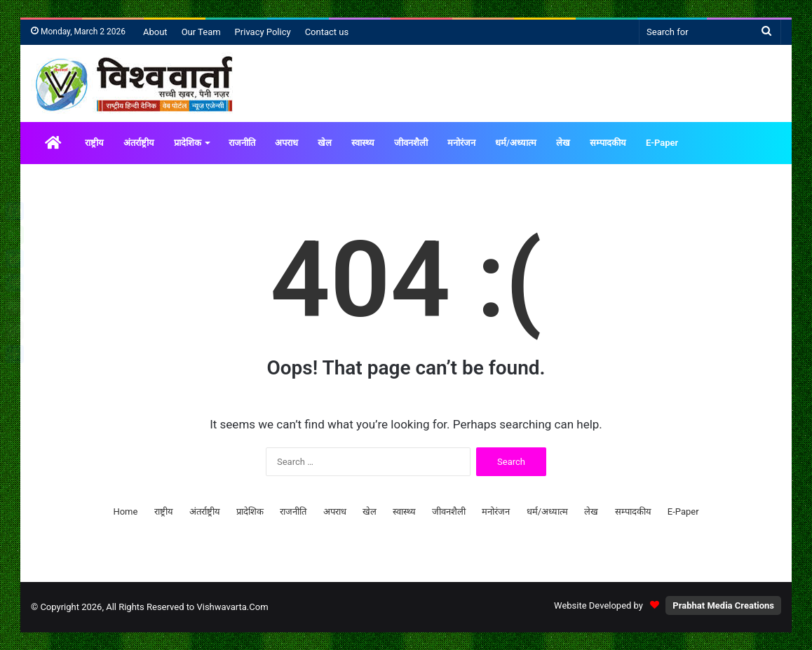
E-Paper (662, 143)
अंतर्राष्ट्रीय (139, 143)
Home (125, 512)
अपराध (286, 143)
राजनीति (242, 143)
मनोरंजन (461, 143)
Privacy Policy (263, 32)
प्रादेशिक (188, 143)
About (155, 32)
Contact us (327, 32)
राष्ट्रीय (94, 143)
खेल (325, 143)
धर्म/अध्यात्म (516, 143)
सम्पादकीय (608, 143)
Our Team (201, 32)
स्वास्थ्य (363, 143)
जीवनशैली (411, 143)
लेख (563, 143)
